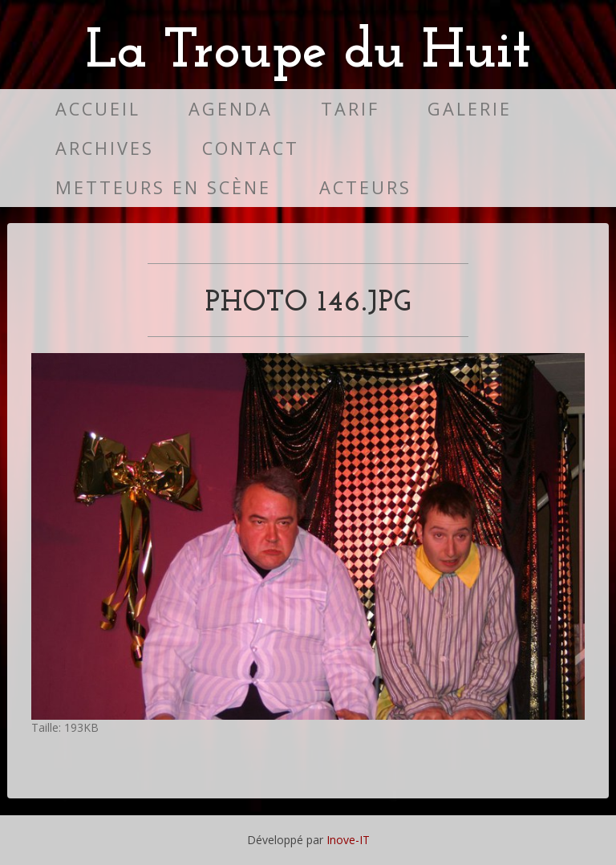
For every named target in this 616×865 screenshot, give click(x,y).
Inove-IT (348, 840)
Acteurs (365, 187)
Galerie (470, 109)
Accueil (98, 109)
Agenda (231, 109)
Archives (105, 148)
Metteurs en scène (163, 187)
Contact (251, 148)
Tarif (350, 109)
